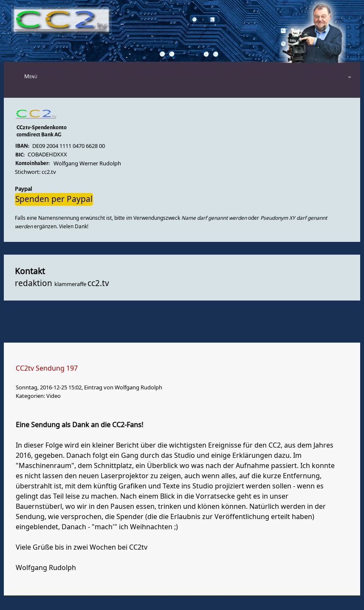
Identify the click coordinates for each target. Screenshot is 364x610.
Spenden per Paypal (54, 199)
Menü (31, 76)
